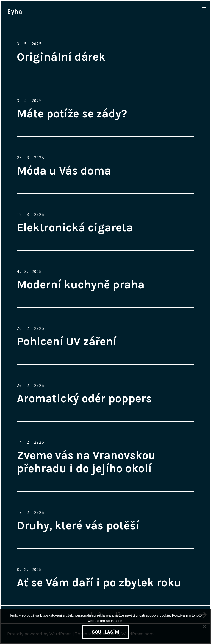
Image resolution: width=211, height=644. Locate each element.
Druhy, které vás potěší (78, 525)
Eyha (15, 12)
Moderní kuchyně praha (81, 285)
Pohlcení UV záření (67, 341)
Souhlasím (105, 632)
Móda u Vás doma (64, 171)
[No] (204, 626)
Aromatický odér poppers (84, 398)
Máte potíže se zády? (72, 114)
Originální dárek (61, 57)
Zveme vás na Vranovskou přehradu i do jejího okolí (86, 462)
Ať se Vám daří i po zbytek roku (99, 583)
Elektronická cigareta (75, 227)
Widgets (204, 14)
